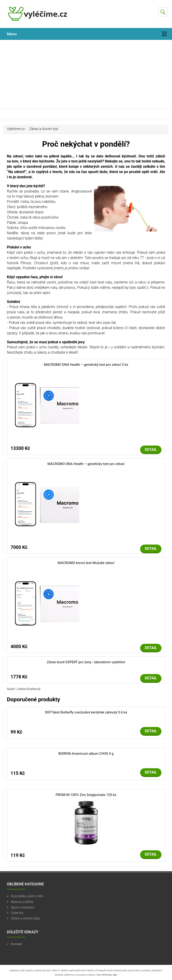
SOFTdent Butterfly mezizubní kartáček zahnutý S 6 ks (86, 712)
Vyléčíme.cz (16, 129)
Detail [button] (151, 450)
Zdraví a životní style (25, 918)
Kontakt (17, 944)
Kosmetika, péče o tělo (27, 896)
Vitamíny (17, 913)
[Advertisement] (86, 74)
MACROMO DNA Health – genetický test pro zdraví (86, 464)
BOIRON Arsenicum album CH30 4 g (86, 754)
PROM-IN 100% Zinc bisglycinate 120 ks (86, 795)
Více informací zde (107, 975)
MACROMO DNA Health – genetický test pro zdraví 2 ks (86, 365)
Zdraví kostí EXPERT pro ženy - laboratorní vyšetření (86, 662)
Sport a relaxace (23, 907)
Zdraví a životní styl (44, 129)
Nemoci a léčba (22, 902)
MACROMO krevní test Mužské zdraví (86, 563)
